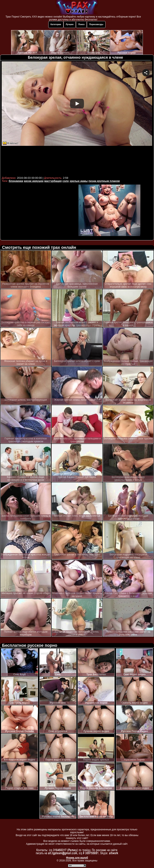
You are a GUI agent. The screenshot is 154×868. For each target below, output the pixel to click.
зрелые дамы (79, 181)
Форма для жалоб (77, 858)
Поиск (81, 24)
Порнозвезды (96, 24)
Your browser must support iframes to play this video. (77, 118)
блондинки (16, 181)
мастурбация (53, 181)
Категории (56, 24)
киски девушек (34, 181)
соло (66, 181)
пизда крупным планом (104, 181)
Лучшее (70, 24)
